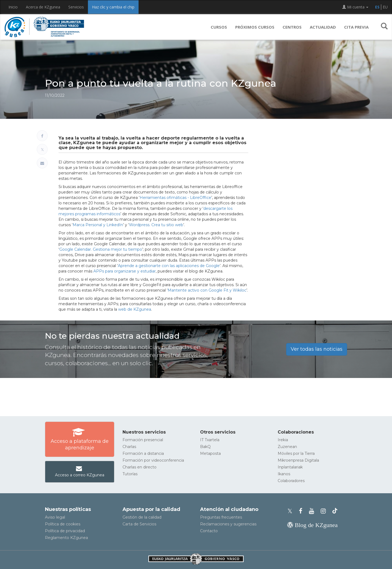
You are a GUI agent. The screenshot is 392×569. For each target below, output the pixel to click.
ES (377, 7)
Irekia (283, 440)
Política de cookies (63, 524)
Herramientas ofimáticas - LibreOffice (175, 198)
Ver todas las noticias (317, 349)
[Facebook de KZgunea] (302, 511)
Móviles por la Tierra (296, 453)
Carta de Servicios (139, 524)
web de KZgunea (135, 309)
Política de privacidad (65, 531)
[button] (384, 27)
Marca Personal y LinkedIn (98, 225)
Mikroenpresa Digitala (298, 460)
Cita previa (356, 27)
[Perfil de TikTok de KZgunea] (335, 511)
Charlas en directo (140, 467)
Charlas (129, 447)
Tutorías (130, 474)
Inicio (13, 7)
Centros (292, 27)
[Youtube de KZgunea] (313, 511)
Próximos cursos (255, 27)
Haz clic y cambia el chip (113, 7)
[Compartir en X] (42, 149)
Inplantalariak (290, 467)
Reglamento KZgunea (66, 538)
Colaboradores (291, 481)
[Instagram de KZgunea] (325, 511)
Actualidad (323, 27)
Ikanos (284, 474)
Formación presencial (143, 440)
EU (385, 7)
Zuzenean (287, 447)
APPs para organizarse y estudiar (125, 271)
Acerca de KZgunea (43, 7)
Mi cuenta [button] (355, 7)
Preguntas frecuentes (221, 517)
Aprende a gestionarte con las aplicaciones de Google (169, 266)
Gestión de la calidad (142, 517)
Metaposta (210, 453)
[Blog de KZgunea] (312, 525)
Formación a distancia (143, 453)
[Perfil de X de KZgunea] (292, 511)
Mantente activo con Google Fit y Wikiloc (207, 290)
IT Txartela (210, 440)
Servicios (76, 7)
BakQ (205, 447)
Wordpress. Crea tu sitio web (156, 225)
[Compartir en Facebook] (42, 136)
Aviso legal (55, 517)
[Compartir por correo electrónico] (42, 163)
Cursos (219, 27)
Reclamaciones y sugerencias (228, 524)
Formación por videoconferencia (153, 460)
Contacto (209, 531)
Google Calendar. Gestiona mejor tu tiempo (101, 249)
